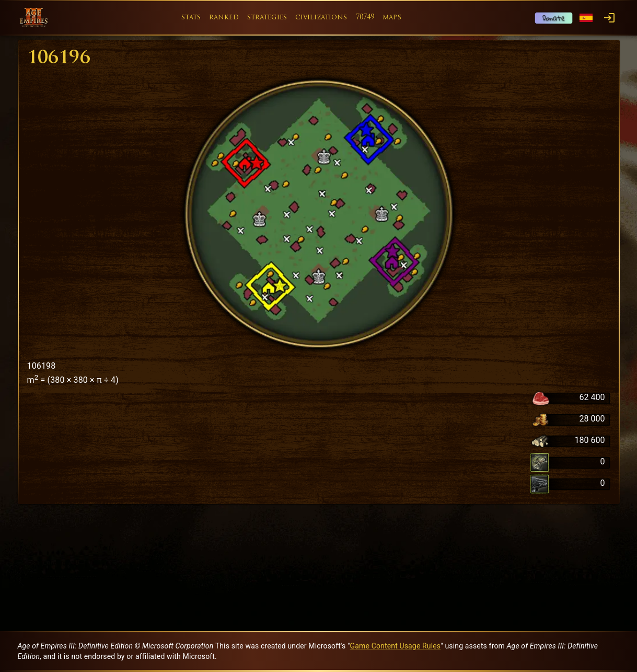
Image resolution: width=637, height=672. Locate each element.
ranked (224, 18)
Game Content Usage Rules (396, 646)
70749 (365, 18)
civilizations (321, 18)
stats (191, 18)
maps (392, 18)
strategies (267, 18)
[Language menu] (586, 18)
